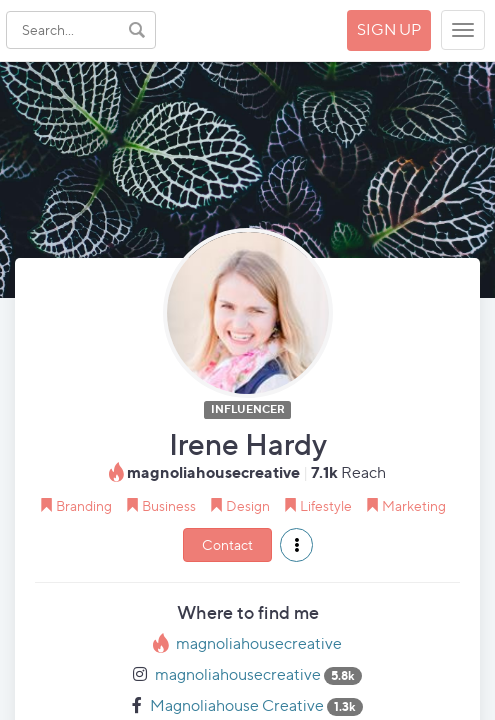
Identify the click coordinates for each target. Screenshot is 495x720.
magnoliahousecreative (259, 643)
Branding (84, 505)
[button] (296, 545)
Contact (227, 544)
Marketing (414, 505)
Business (169, 505)
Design (248, 505)
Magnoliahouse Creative (237, 705)
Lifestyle (326, 505)
